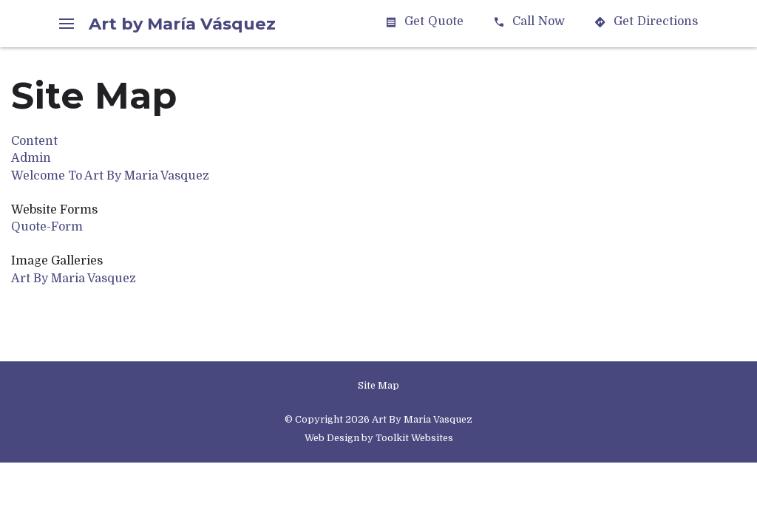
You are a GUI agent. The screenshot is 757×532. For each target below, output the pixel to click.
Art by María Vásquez (182, 24)
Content (34, 141)
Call (529, 22)
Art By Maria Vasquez (74, 279)
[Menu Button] (67, 24)
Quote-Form (47, 227)
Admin (31, 158)
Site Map (378, 385)
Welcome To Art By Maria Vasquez (110, 176)
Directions (646, 22)
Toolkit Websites (414, 438)
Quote (424, 22)
